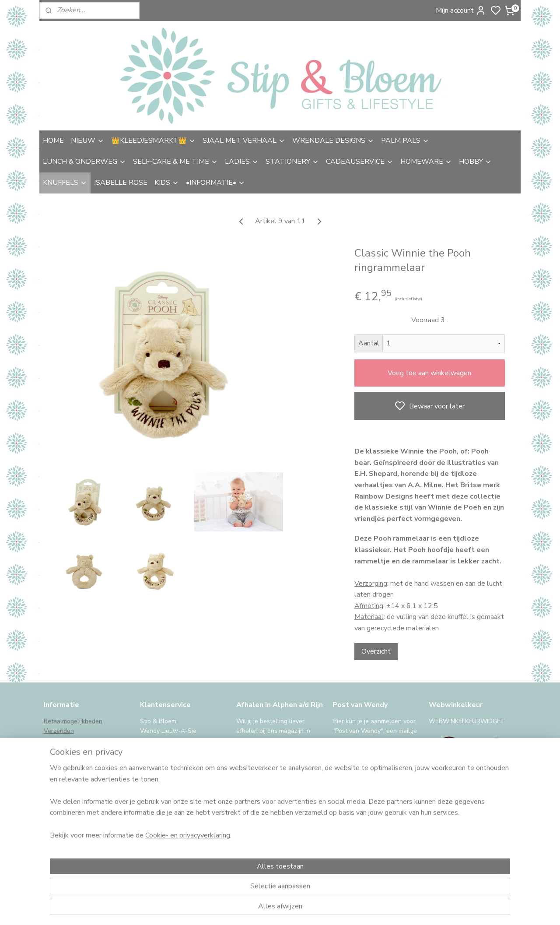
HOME (53, 141)
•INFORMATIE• (215, 183)
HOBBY (475, 162)
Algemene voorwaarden (77, 780)
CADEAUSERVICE (360, 162)
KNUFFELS (65, 183)
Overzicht (376, 651)
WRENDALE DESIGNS (333, 141)
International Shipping (74, 800)
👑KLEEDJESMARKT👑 (153, 141)
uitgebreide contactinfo (172, 751)
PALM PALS (405, 141)
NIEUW (87, 141)
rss (343, 909)
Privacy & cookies (68, 790)
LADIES (242, 162)
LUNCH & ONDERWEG (84, 162)
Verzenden (59, 731)
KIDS (167, 183)
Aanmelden (357, 832)
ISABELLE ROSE (121, 183)
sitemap (327, 909)
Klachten (56, 770)
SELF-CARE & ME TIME (175, 162)
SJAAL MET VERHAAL (244, 141)
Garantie (56, 761)
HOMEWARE (426, 162)
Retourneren (61, 751)
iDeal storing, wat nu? (74, 810)
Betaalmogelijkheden (73, 721)
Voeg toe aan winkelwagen (429, 373)
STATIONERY (292, 162)
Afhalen (55, 741)
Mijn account (461, 11)
